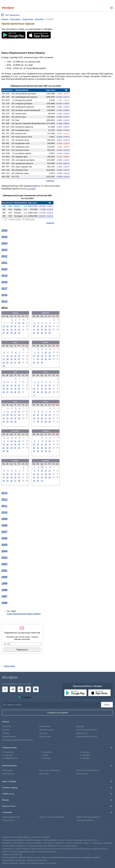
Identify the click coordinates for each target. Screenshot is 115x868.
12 (42, 326)
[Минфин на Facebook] (5, 689)
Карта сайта (10, 666)
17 (19, 326)
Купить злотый (82, 774)
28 (7, 333)
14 (7, 326)
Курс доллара (45, 726)
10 (19, 323)
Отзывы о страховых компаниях (52, 817)
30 (15, 333)
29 (11, 333)
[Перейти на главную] (8, 8)
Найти (107, 705)
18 (38, 329)
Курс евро (80, 726)
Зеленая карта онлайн (11, 817)
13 (4, 326)
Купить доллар (8, 774)
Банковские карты (46, 730)
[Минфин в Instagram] (28, 689)
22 (11, 329)
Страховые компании (85, 820)
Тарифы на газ (82, 733)
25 (38, 333)
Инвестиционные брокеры (87, 730)
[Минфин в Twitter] (20, 689)
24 (19, 329)
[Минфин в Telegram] (13, 689)
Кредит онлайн (45, 737)
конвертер (50, 181)
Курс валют (7, 726)
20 (4, 329)
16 (15, 326)
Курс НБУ (6, 730)
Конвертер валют (9, 737)
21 (7, 329)
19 (42, 329)
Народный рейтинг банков (87, 737)
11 (23, 323)
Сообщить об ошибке (57, 713)
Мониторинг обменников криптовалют (17, 740)
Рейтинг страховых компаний (88, 817)
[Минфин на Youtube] (36, 689)
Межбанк (6, 733)
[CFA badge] (8, 830)
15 (11, 326)
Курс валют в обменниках (49, 770)
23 (15, 329)
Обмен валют (8, 770)
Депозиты (43, 733)
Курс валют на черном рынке (88, 770)
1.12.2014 (31, 189)
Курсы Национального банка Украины (24, 614)
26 (42, 333)
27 (4, 333)
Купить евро (44, 774)
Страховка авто (8, 820)
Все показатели (12, 15)
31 (19, 333)
